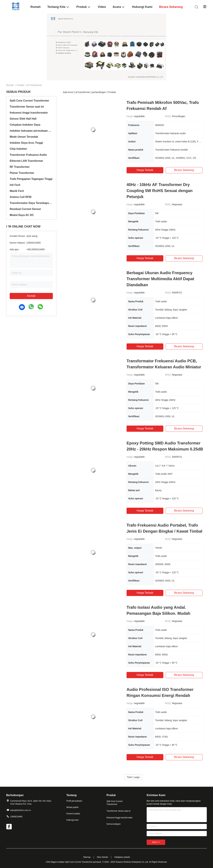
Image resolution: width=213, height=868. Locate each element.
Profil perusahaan (74, 801)
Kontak (31, 296)
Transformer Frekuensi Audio (28, 155)
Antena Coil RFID (21, 197)
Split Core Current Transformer (29, 101)
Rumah (10, 85)
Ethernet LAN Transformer (26, 161)
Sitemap (87, 857)
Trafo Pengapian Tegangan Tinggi (31, 179)
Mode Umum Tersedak (24, 137)
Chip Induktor (18, 149)
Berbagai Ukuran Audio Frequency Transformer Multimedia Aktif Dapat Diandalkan (160, 279)
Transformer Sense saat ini (27, 107)
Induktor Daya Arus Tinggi (26, 143)
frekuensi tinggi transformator (29, 113)
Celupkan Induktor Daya (25, 125)
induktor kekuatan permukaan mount (31, 131)
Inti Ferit (15, 185)
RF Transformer (20, 167)
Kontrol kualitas (73, 814)
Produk (20, 85)
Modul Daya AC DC (22, 215)
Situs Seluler (102, 857)
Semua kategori (114, 824)
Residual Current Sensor (25, 209)
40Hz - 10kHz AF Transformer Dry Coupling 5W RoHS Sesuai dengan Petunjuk (160, 191)
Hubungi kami (72, 820)
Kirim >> (156, 842)
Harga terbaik (145, 170)
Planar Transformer (22, 173)
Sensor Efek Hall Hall (23, 119)
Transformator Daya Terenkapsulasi (31, 203)
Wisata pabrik (72, 807)
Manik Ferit (17, 191)
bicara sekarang (184, 170)
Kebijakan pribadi (122, 857)
